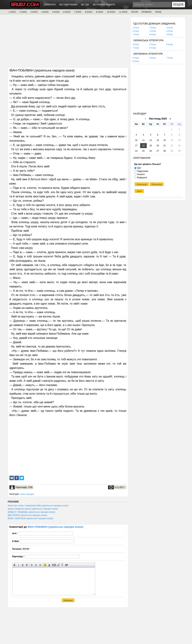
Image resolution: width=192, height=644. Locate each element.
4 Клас (136, 31)
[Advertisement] (68, 42)
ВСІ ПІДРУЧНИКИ (68, 5)
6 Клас (170, 31)
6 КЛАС (67, 12)
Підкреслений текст (23, 565)
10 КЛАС (111, 12)
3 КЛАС (34, 12)
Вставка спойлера (66, 565)
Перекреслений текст (27, 565)
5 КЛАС (56, 12)
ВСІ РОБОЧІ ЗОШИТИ (104, 5)
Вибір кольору (49, 565)
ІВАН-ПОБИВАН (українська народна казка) (55, 527)
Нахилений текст (19, 565)
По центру (36, 565)
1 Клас (136, 28)
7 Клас (136, 34)
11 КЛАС (123, 12)
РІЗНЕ (158, 12)
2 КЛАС (23, 12)
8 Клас (153, 34)
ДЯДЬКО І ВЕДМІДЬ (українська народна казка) (32, 512)
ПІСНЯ (135, 12)
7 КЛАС (78, 12)
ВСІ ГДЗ (85, 5)
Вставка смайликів (45, 565)
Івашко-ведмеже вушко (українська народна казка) (33, 509)
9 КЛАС (100, 12)
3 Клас (170, 28)
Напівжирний (15, 565)
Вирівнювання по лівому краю (32, 565)
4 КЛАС (45, 12)
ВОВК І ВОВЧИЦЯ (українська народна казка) (30, 518)
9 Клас (170, 34)
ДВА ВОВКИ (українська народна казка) (28, 515)
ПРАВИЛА (147, 12)
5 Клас (153, 31)
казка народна (27, 494)
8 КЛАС (89, 12)
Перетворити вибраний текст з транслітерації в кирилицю (62, 565)
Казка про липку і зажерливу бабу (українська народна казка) (38, 506)
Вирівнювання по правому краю (40, 565)
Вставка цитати (58, 565)
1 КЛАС (12, 12)
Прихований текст (54, 565)
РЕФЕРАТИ (50, 5)
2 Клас (153, 28)
